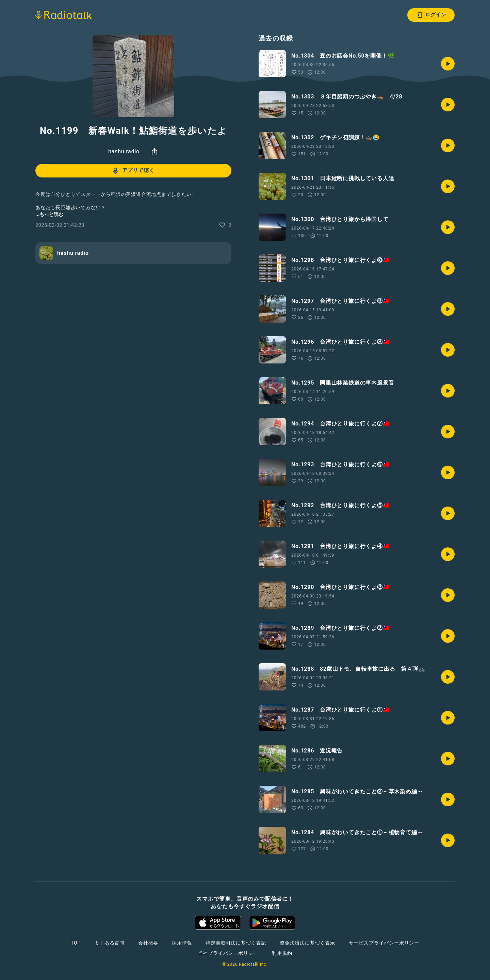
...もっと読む (49, 214)
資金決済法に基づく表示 (307, 943)
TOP (76, 943)
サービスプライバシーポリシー (384, 943)
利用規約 (282, 953)
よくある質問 (109, 943)
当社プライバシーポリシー (228, 953)
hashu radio (124, 151)
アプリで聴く (133, 171)
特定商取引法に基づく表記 (236, 943)
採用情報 (182, 943)
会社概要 (148, 943)
